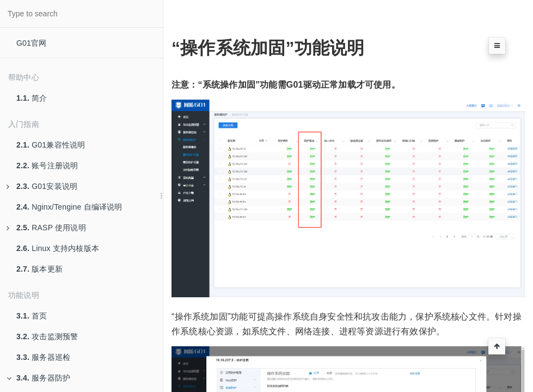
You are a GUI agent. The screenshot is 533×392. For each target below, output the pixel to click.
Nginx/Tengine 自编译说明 (69, 207)
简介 (32, 98)
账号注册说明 (47, 166)
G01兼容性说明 (51, 145)
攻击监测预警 (47, 336)
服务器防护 (38, 378)
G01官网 (31, 43)
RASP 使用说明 (46, 228)
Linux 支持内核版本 (58, 248)
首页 (32, 316)
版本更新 (39, 269)
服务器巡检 (43, 357)
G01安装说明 (42, 186)
